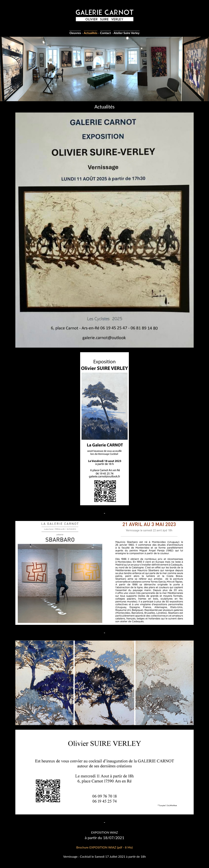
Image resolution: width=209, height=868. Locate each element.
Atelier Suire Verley (127, 33)
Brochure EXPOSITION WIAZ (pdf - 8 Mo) (104, 847)
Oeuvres (75, 33)
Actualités (91, 33)
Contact (105, 33)
